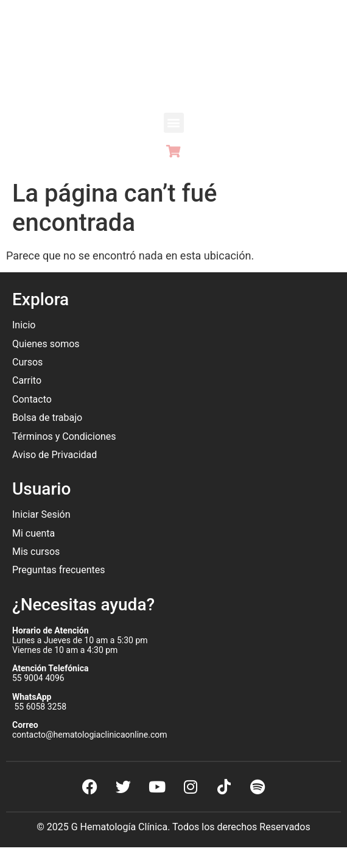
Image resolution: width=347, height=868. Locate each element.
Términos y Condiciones (64, 436)
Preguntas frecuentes (60, 570)
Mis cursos (36, 552)
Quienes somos (47, 344)
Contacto (32, 399)
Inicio (24, 325)
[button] (174, 123)
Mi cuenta (33, 533)
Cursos (27, 362)
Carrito (27, 380)
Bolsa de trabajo (47, 418)
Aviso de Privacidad (54, 455)
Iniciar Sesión (41, 514)
